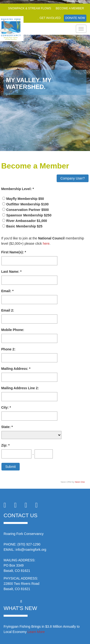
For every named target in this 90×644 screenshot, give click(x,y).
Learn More (36, 632)
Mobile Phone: (13, 330)
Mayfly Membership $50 (25, 199)
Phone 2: (8, 349)
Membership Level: (17, 189)
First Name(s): (13, 252)
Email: (7, 291)
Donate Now (75, 18)
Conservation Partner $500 (27, 210)
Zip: (5, 445)
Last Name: (11, 272)
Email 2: (8, 310)
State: (6, 427)
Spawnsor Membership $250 (29, 215)
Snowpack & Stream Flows (30, 8)
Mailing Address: (15, 369)
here (46, 244)
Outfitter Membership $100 (27, 204)
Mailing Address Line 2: (20, 388)
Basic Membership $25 (24, 226)
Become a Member (70, 8)
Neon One (80, 482)
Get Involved (49, 18)
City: (5, 407)
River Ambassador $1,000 (27, 221)
